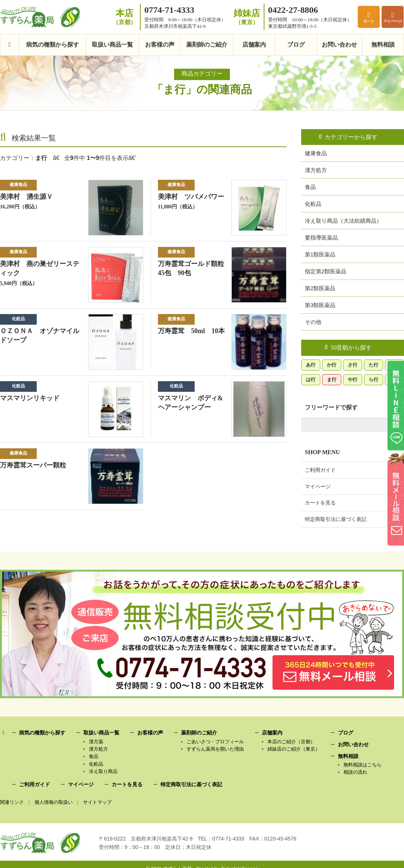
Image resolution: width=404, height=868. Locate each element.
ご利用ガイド (320, 469)
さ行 (353, 364)
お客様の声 (160, 45)
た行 (374, 364)
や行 (353, 379)
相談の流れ (355, 772)
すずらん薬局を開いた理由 (215, 749)
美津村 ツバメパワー (191, 197)
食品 (310, 187)
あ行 (311, 364)
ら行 (374, 379)
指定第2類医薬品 (326, 271)
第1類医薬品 (320, 254)
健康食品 (18, 185)
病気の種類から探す (53, 45)
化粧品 (18, 319)
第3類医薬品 (320, 305)
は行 (311, 379)
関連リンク (12, 802)
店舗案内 (254, 45)
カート (369, 21)
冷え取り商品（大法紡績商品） (343, 220)
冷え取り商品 (103, 771)
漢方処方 (316, 170)
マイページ (393, 21)
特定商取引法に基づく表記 (336, 518)
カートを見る (320, 502)
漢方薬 (96, 742)
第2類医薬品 (320, 288)
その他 (313, 322)
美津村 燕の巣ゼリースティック (39, 269)
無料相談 (383, 45)
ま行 (332, 379)
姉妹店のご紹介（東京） (294, 749)
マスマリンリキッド (30, 398)
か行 (332, 364)
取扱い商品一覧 (112, 45)
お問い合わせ (339, 45)
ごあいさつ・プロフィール (215, 742)
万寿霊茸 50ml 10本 (190, 336)
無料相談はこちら (362, 765)
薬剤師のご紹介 (207, 45)
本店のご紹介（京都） (291, 742)
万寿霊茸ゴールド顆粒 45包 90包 (194, 269)
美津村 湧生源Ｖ (26, 197)
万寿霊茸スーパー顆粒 (33, 465)
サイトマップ (98, 802)
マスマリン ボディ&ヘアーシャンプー (190, 403)
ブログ (296, 45)
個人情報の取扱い (54, 802)
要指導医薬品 (321, 237)
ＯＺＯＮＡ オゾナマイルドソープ (40, 336)
